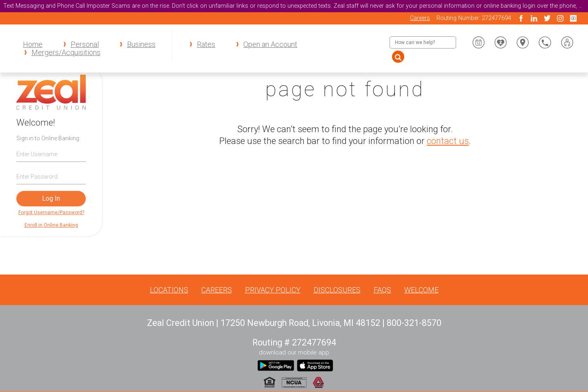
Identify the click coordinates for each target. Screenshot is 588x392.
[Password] (51, 176)
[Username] (51, 154)
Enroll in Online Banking (51, 225)
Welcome (421, 290)
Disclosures (337, 290)
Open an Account (270, 44)
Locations (169, 290)
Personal (85, 44)
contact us (448, 141)
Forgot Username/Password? (51, 213)
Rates (206, 44)
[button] (567, 42)
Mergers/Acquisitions (66, 53)
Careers (420, 18)
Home (33, 44)
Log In (51, 198)
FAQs (382, 290)
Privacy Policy (273, 290)
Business (141, 44)
